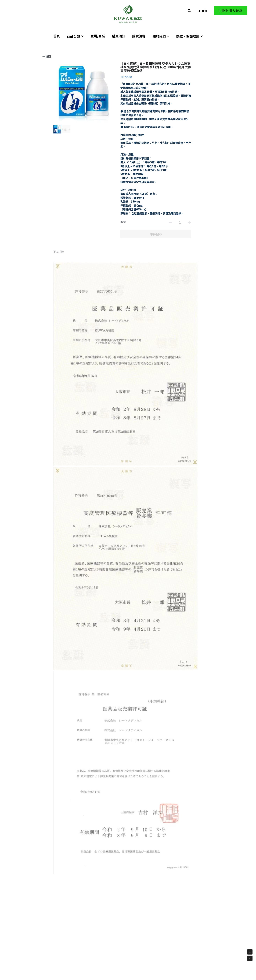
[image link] (128, 14)
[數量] (180, 222)
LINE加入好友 (231, 10)
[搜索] (189, 11)
